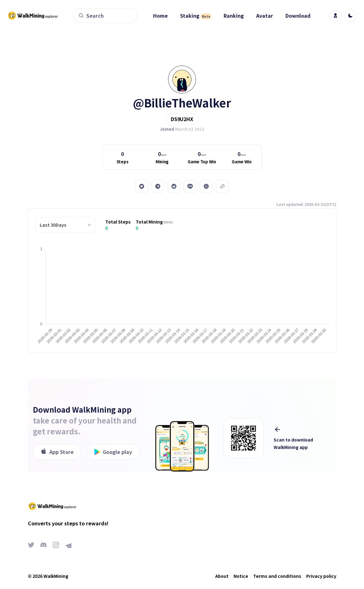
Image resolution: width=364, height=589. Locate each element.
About (222, 576)
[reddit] (174, 186)
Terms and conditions (277, 576)
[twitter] (142, 186)
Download (298, 16)
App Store (57, 452)
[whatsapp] (206, 186)
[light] (350, 16)
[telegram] (158, 186)
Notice (241, 576)
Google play (113, 452)
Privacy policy (321, 576)
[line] (190, 186)
